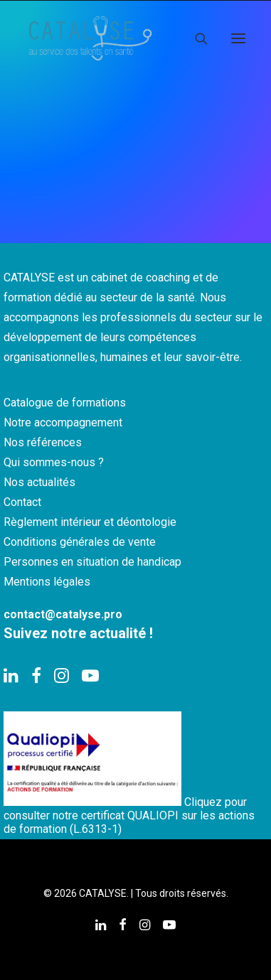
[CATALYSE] (90, 38)
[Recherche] (195, 38)
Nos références (43, 442)
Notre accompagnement (63, 422)
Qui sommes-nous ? (54, 462)
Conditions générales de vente (80, 542)
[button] (238, 38)
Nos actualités (39, 482)
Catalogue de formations (65, 403)
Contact (22, 502)
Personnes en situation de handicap (92, 562)
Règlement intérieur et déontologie (90, 522)
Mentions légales (47, 582)
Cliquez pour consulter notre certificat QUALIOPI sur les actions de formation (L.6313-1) (129, 815)
